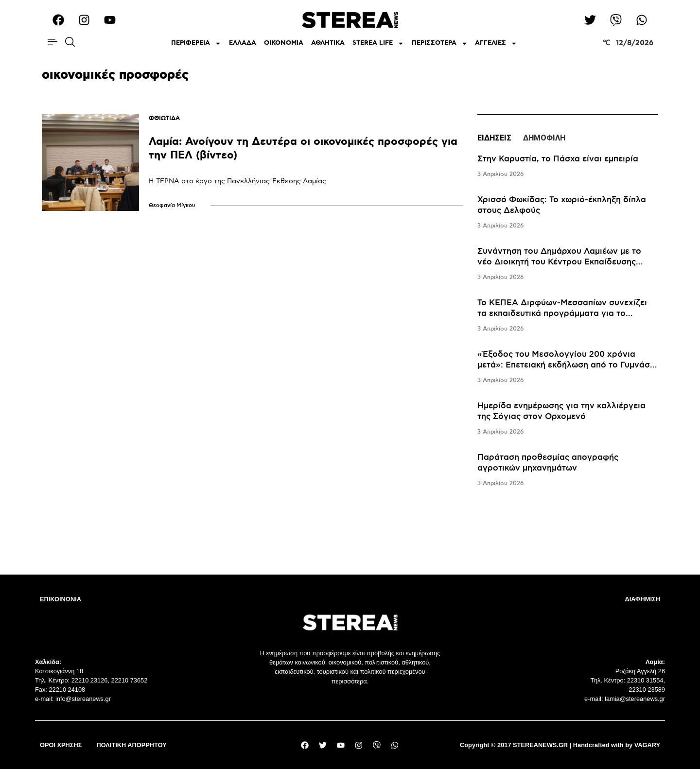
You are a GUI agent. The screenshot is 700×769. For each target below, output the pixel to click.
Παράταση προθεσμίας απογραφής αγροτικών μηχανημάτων (548, 463)
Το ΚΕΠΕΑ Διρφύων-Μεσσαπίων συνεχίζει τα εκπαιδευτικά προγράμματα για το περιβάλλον (562, 314)
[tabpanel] (568, 321)
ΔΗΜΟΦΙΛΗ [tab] (544, 138)
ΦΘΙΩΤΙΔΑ (164, 118)
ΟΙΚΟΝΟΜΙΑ (284, 43)
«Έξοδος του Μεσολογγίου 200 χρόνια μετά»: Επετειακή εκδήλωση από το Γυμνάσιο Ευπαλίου (568, 365)
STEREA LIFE (378, 44)
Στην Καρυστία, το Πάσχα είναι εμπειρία (558, 159)
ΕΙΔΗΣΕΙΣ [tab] (494, 138)
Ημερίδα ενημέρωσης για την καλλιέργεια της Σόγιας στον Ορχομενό (561, 411)
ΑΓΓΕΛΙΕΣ (496, 44)
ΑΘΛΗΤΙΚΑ (328, 43)
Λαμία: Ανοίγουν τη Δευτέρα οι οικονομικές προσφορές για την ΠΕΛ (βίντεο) (303, 149)
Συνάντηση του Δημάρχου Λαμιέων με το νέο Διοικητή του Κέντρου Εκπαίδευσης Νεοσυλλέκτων (559, 262)
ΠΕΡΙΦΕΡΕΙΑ (196, 44)
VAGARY (647, 745)
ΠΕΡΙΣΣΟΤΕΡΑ (440, 44)
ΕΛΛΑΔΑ (243, 43)
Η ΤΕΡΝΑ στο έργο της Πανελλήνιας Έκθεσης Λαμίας (237, 181)
